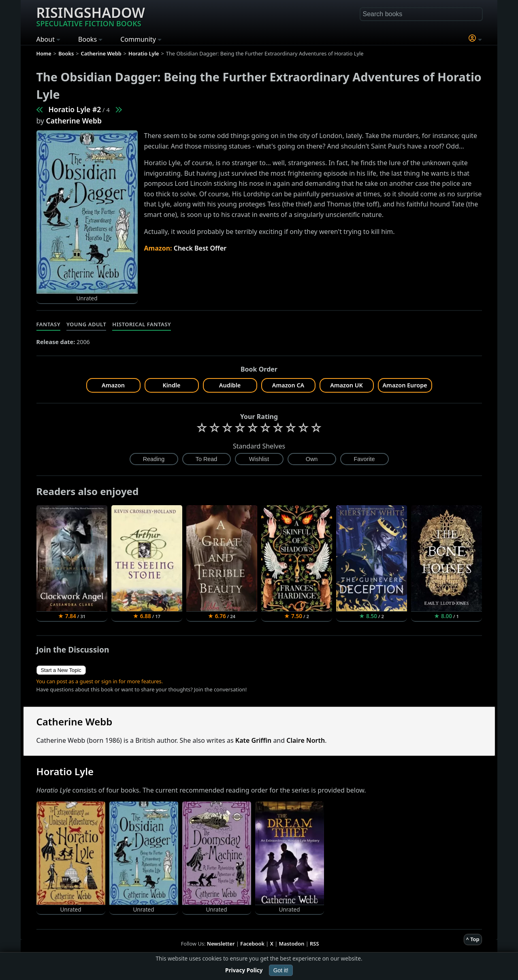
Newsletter (221, 944)
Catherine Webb (74, 121)
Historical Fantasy (142, 324)
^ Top (473, 939)
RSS (314, 944)
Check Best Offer (200, 248)
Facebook (252, 944)
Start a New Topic (61, 670)
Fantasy (49, 324)
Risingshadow (91, 16)
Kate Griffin (253, 740)
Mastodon (292, 944)
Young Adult (86, 324)
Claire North (306, 740)
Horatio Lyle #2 (75, 109)
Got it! (281, 970)
